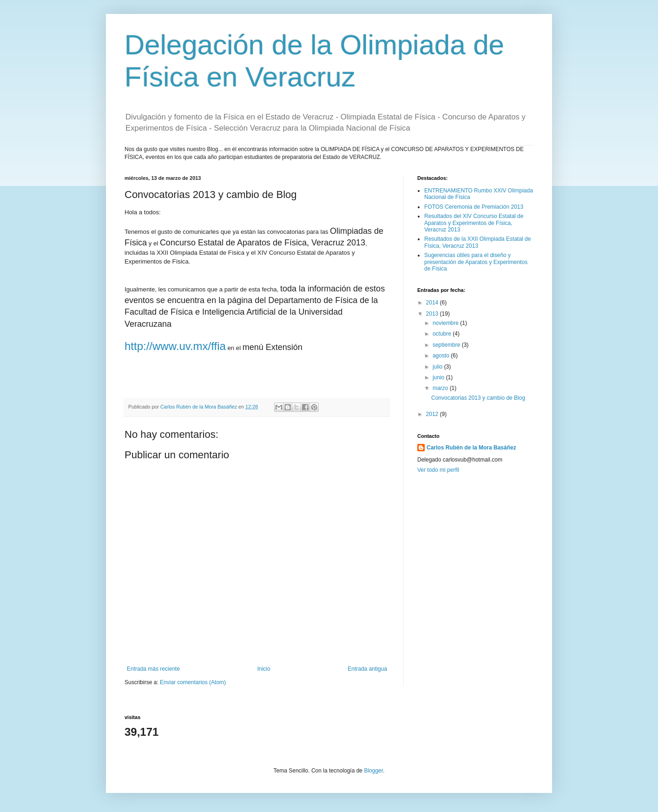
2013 (433, 314)
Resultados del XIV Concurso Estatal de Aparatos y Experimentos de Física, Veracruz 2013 (474, 223)
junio (439, 377)
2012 (433, 414)
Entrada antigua (367, 669)
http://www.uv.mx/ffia (175, 346)
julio (438, 367)
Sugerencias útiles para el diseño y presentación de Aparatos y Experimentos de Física (476, 262)
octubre (443, 334)
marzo (441, 388)
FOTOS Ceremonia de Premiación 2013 (474, 207)
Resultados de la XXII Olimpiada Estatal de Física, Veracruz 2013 (477, 242)
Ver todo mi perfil (438, 470)
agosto (442, 356)
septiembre (447, 345)
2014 (433, 303)
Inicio (264, 669)
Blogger (373, 771)
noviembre (446, 323)
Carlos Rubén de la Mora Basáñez (471, 448)
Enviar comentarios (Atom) (193, 682)
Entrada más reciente (153, 669)
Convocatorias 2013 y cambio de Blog (478, 398)
